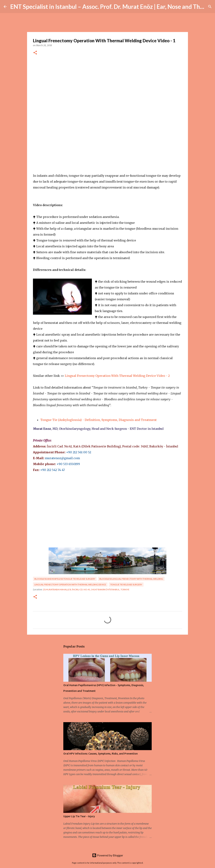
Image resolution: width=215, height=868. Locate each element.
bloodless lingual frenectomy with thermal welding (131, 579)
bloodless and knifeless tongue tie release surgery (65, 579)
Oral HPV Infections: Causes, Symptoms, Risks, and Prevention (101, 754)
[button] (35, 53)
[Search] (210, 7)
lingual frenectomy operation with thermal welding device (70, 585)
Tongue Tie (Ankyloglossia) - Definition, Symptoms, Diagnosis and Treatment (98, 420)
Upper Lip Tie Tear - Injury (79, 816)
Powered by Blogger (108, 855)
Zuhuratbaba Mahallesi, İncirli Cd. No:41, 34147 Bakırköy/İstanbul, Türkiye (86, 589)
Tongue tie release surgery (126, 585)
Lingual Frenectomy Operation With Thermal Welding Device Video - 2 (117, 376)
